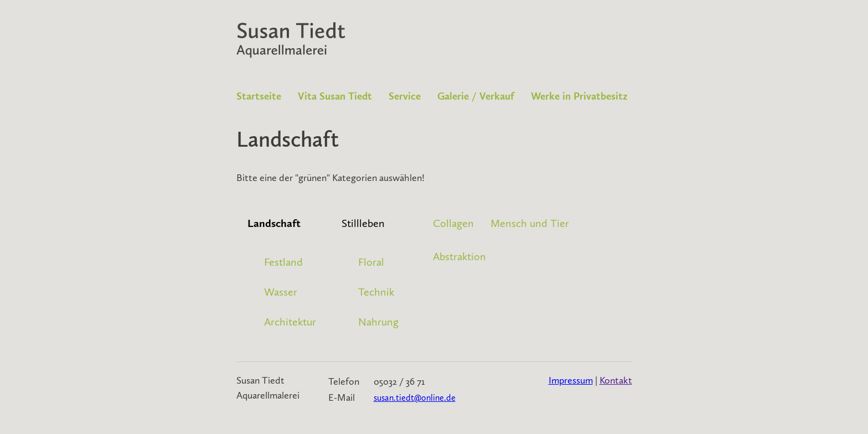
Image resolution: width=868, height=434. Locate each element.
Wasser (281, 292)
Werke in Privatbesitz (579, 96)
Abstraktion (459, 256)
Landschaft (274, 223)
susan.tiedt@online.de (415, 398)
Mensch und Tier (530, 223)
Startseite (259, 96)
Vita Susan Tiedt (335, 96)
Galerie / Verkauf (476, 96)
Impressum (571, 380)
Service (405, 96)
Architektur (290, 322)
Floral (371, 262)
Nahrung (378, 322)
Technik (376, 292)
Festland (283, 262)
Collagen (453, 223)
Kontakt (616, 380)
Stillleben (363, 223)
